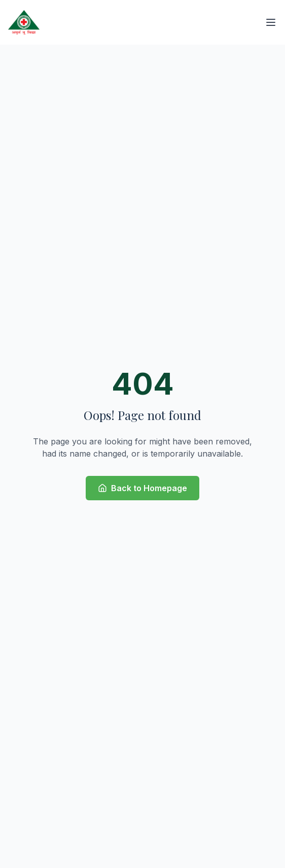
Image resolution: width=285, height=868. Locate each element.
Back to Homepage (142, 488)
